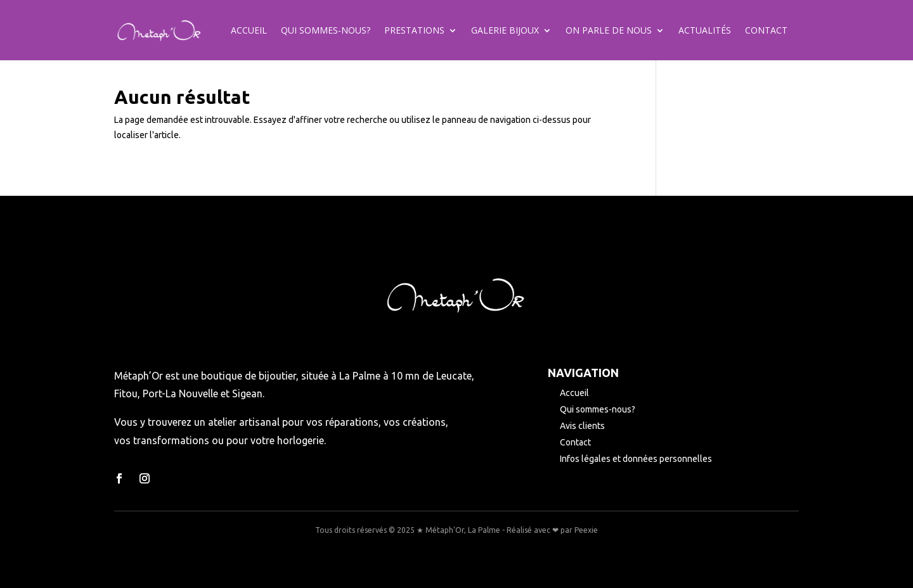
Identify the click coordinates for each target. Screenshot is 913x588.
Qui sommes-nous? (326, 31)
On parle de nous (609, 31)
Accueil (249, 31)
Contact (766, 31)
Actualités (705, 31)
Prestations (414, 31)
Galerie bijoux (505, 31)
